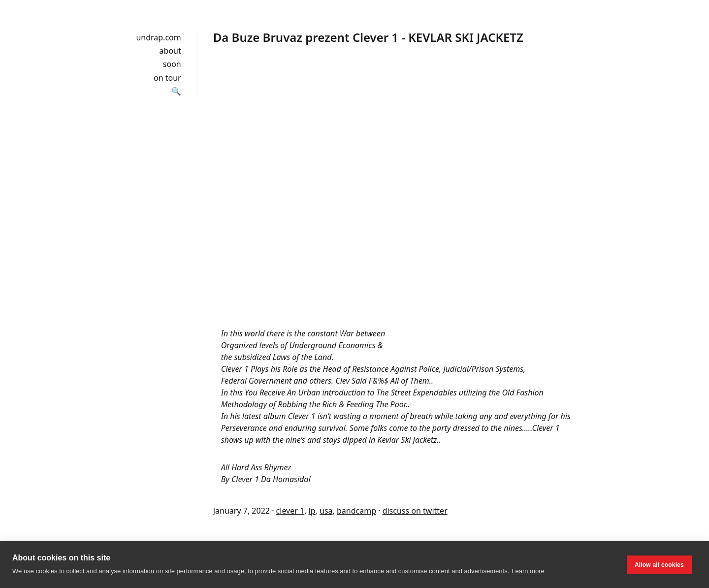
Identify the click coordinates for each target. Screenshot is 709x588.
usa (326, 511)
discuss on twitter (415, 511)
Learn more (528, 571)
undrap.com (158, 37)
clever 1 (290, 511)
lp (312, 511)
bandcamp (356, 511)
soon (172, 64)
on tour (167, 78)
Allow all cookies (659, 565)
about (170, 51)
